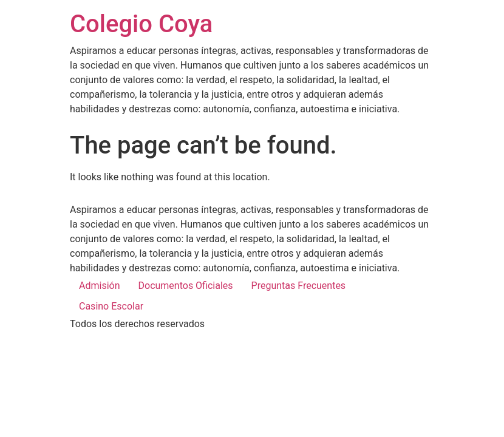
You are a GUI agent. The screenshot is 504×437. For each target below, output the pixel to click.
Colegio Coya (141, 24)
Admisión (100, 286)
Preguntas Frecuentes (299, 286)
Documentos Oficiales (186, 286)
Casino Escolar (111, 306)
